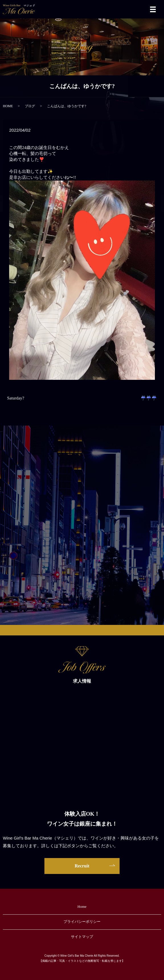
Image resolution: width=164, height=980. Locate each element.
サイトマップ (82, 937)
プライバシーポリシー (82, 922)
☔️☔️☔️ (149, 398)
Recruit (82, 866)
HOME (8, 106)
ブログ (30, 106)
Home (82, 907)
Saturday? (16, 398)
